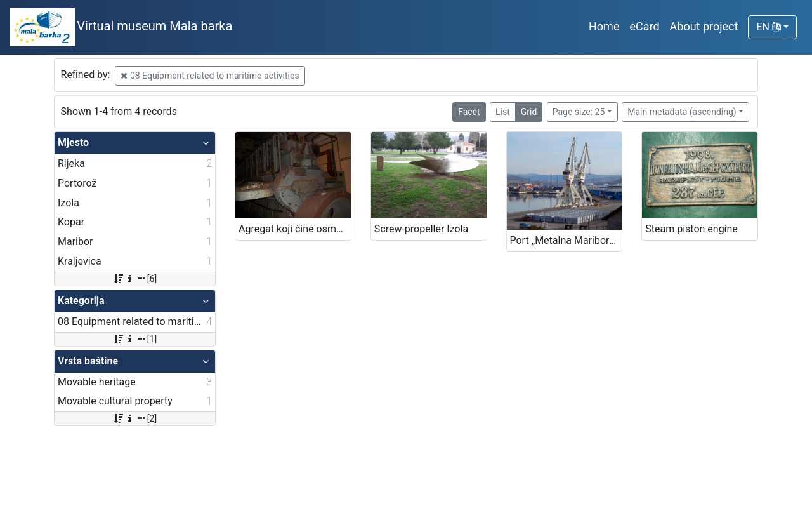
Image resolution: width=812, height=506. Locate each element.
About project (704, 26)
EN (768, 27)
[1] (135, 339)
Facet (469, 112)
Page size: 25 (579, 112)
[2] (135, 418)
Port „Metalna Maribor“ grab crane (566, 240)
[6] (135, 279)
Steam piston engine (691, 229)
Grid (529, 112)
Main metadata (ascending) (682, 112)
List (503, 112)
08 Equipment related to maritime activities (210, 76)
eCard (644, 26)
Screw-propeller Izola (421, 229)
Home (604, 26)
